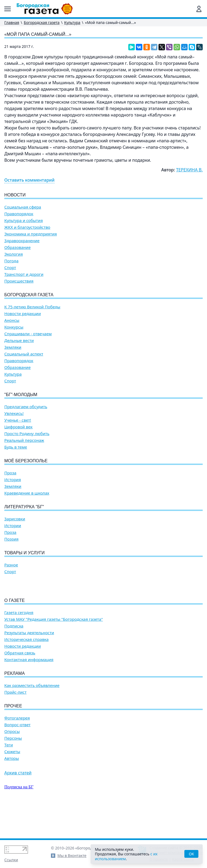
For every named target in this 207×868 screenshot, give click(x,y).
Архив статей (18, 803)
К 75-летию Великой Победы (32, 307)
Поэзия (11, 539)
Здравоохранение (22, 241)
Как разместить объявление (32, 716)
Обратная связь (20, 684)
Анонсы (12, 320)
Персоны (13, 769)
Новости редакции (23, 314)
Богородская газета (42, 22)
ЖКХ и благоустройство (27, 227)
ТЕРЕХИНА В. (189, 170)
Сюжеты (12, 782)
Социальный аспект (24, 354)
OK (191, 854)
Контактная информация (29, 690)
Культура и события (24, 220)
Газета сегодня (19, 643)
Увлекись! (14, 413)
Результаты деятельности (29, 663)
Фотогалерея (17, 749)
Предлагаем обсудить (26, 407)
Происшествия (19, 281)
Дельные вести (19, 341)
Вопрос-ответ (17, 755)
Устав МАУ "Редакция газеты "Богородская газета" (54, 650)
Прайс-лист (15, 723)
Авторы (12, 789)
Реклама (15, 704)
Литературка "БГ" (24, 507)
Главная (12, 22)
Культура (72, 22)
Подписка (14, 657)
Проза (10, 473)
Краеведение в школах (27, 493)
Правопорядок (19, 214)
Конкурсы (14, 327)
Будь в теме (16, 447)
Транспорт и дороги (24, 274)
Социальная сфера (23, 207)
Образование (18, 247)
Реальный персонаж (24, 440)
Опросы (12, 762)
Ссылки (11, 860)
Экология (14, 254)
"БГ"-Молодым (21, 395)
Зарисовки (15, 519)
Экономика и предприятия (31, 234)
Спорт (10, 268)
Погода (11, 261)
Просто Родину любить (27, 434)
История (13, 480)
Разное (11, 565)
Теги (9, 776)
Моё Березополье (26, 461)
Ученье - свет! (18, 420)
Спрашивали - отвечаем (28, 334)
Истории (13, 526)
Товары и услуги (25, 553)
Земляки (13, 347)
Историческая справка (26, 670)
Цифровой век (18, 427)
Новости (15, 195)
